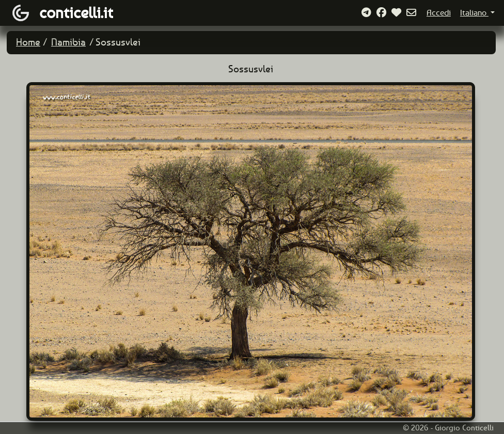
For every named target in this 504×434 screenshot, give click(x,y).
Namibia (68, 42)
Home (28, 42)
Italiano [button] (474, 13)
